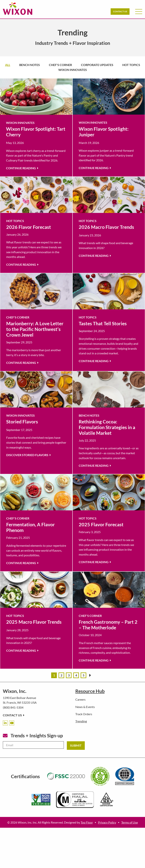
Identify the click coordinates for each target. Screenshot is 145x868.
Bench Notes (30, 65)
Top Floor (87, 822)
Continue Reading (22, 168)
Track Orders (84, 714)
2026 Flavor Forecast (29, 227)
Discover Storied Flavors (29, 455)
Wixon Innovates (73, 70)
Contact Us (120, 11)
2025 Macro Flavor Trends (34, 622)
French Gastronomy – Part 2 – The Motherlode (108, 625)
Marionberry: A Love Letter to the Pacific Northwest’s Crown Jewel (35, 329)
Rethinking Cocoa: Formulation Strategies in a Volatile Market (107, 427)
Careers (80, 699)
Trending (81, 721)
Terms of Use (130, 822)
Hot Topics (131, 65)
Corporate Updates (97, 65)
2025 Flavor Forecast (101, 524)
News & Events (85, 707)
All (8, 65)
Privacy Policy (107, 822)
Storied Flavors (22, 422)
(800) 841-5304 (13, 707)
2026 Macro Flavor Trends (106, 227)
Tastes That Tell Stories (103, 323)
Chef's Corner (60, 65)
